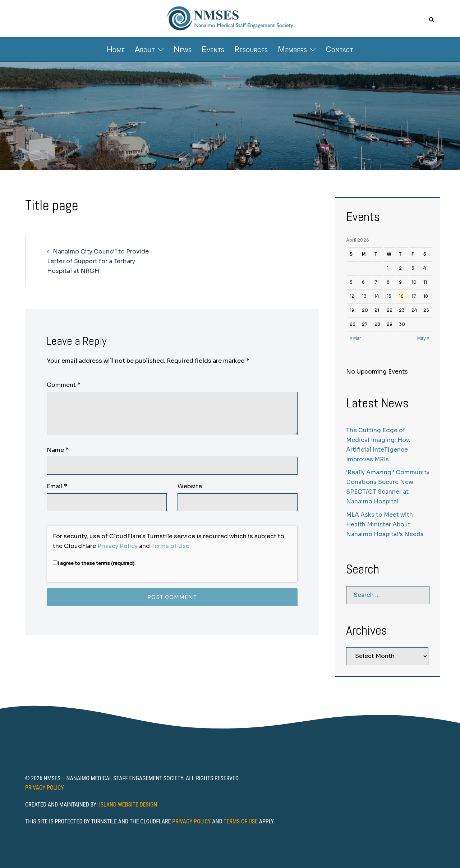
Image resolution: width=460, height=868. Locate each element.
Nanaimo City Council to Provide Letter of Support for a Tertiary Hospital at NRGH (98, 261)
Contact (339, 49)
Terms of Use (170, 546)
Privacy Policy (118, 546)
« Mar (355, 338)
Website (190, 486)
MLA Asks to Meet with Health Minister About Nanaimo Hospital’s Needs (385, 524)
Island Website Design (128, 805)
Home (116, 49)
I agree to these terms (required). (94, 563)
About (145, 49)
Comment (64, 385)
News (183, 49)
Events (213, 49)
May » (423, 338)
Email (57, 486)
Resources (251, 49)
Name (58, 450)
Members (292, 49)
